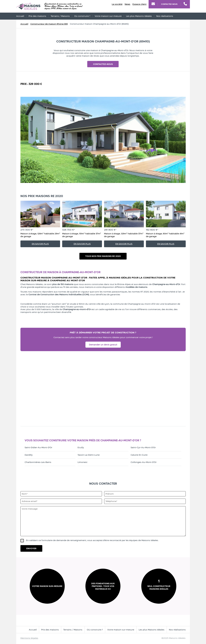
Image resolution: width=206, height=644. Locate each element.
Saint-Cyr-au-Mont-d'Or (143, 447)
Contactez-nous (169, 4)
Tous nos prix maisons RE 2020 (103, 256)
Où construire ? (82, 16)
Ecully (81, 447)
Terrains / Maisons (60, 16)
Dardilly (29, 455)
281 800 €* (110, 230)
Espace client (139, 4)
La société (117, 4)
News (127, 4)
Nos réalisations (165, 16)
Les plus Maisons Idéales (139, 16)
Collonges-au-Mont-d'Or (144, 462)
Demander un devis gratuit (103, 345)
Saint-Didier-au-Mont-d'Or (38, 447)
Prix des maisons (37, 16)
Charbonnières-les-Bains (38, 462)
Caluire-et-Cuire (139, 455)
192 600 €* (152, 230)
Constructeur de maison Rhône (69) (49, 24)
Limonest (82, 462)
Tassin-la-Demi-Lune (89, 455)
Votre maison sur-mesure (108, 16)
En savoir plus (40, 244)
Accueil (20, 16)
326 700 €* (68, 230)
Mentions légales (29, 638)
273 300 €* (27, 230)
